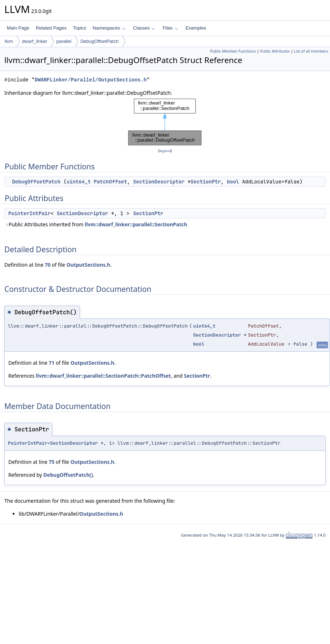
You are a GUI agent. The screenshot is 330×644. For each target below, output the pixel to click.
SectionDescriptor (159, 182)
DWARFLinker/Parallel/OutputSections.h (91, 80)
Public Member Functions (233, 51)
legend (165, 151)
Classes (144, 28)
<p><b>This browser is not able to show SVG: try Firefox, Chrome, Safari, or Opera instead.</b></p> (165, 122)
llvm (9, 41)
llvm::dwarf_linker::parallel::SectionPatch (136, 224)
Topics (79, 28)
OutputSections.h (88, 265)
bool (233, 182)
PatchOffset (110, 182)
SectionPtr (206, 182)
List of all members (311, 51)
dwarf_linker (35, 41)
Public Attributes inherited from (96, 224)
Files (170, 28)
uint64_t (79, 182)
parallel (64, 41)
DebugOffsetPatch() (68, 475)
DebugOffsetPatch (99, 41)
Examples (196, 28)
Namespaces (109, 28)
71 (52, 363)
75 (52, 462)
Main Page (18, 28)
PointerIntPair (30, 213)
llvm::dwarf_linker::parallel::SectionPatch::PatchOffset (103, 376)
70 (48, 265)
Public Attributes (275, 51)
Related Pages (51, 28)
